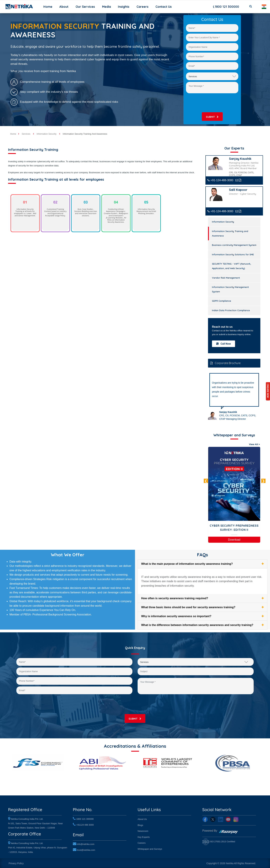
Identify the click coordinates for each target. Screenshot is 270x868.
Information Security (223, 222)
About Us (142, 818)
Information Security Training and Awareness (230, 233)
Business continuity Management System (234, 245)
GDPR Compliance (222, 301)
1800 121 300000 (226, 7)
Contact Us (164, 7)
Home (49, 7)
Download (234, 540)
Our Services (85, 7)
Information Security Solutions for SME (233, 254)
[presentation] (212, 103)
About (64, 7)
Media (107, 7)
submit (212, 117)
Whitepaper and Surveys (150, 848)
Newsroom (143, 830)
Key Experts (144, 836)
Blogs (140, 824)
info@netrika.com (86, 843)
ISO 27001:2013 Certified (219, 841)
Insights (124, 7)
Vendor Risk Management (226, 278)
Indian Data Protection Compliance (231, 310)
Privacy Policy (16, 863)
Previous (206, 481)
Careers (142, 7)
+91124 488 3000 (85, 824)
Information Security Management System (230, 289)
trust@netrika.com (86, 848)
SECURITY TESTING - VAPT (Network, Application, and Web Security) (231, 266)
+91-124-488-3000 (220, 180)
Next (263, 481)
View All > (254, 444)
